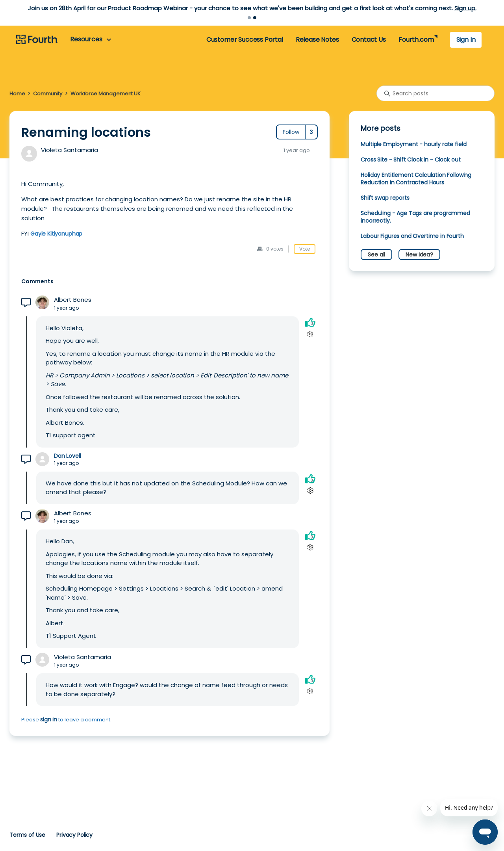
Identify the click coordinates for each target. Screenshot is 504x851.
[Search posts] (435, 93)
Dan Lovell (67, 456)
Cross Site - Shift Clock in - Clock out (410, 160)
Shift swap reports (385, 198)
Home (17, 94)
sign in (49, 719)
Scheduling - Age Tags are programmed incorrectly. (415, 217)
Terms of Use (27, 835)
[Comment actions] (310, 334)
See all (376, 255)
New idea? (419, 255)
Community (48, 94)
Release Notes (317, 40)
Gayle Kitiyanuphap (56, 234)
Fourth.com (416, 40)
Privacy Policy (74, 835)
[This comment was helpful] (310, 322)
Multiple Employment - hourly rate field (413, 144)
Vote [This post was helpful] (305, 249)
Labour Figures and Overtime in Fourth (412, 236)
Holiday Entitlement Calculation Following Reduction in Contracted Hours (416, 179)
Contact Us (369, 40)
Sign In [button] (466, 40)
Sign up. (465, 8)
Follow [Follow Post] (291, 132)
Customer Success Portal (245, 40)
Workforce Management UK (106, 94)
